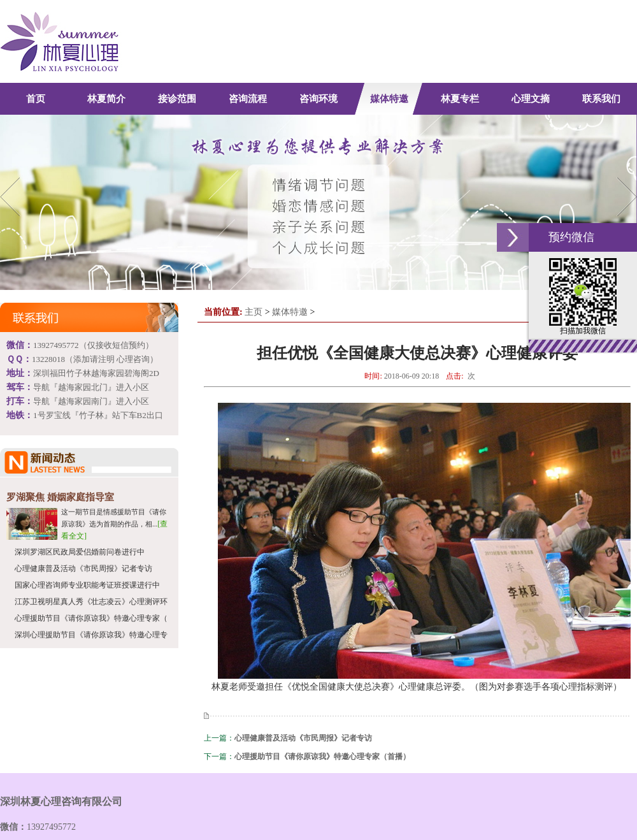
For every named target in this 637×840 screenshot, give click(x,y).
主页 (254, 312)
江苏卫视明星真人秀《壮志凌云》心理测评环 (91, 602)
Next (625, 197)
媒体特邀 (290, 312)
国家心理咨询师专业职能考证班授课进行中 (87, 585)
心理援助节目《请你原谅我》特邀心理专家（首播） (322, 757)
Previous (12, 197)
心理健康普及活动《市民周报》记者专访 (83, 568)
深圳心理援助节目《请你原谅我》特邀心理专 (91, 635)
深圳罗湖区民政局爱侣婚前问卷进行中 (80, 552)
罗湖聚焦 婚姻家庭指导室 (60, 497)
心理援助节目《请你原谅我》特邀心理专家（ (91, 618)
